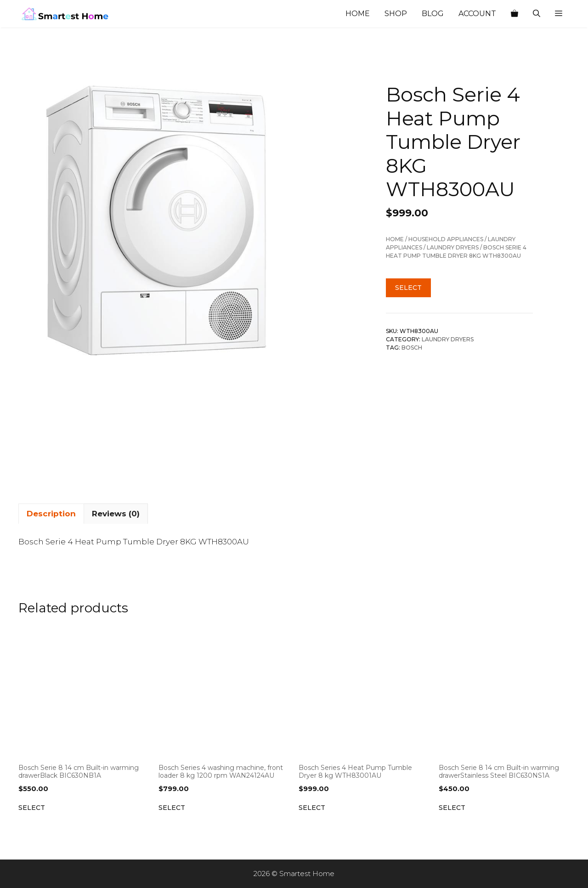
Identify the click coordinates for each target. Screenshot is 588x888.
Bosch (412, 348)
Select (408, 288)
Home (358, 14)
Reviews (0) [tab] (116, 514)
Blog (433, 14)
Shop (396, 14)
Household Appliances (446, 239)
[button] (559, 14)
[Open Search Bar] (537, 14)
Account (477, 14)
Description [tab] (51, 514)
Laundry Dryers (453, 247)
